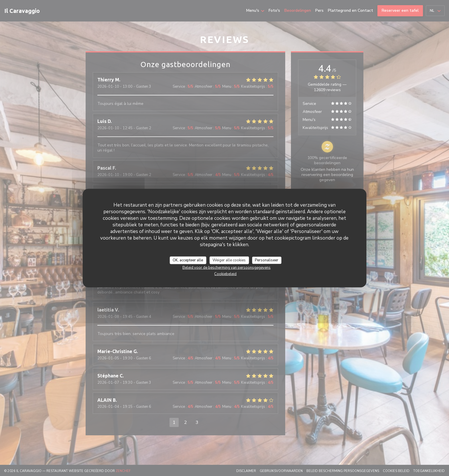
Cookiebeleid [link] (225, 274)
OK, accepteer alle (188, 260)
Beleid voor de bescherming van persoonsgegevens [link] (227, 268)
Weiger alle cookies (229, 260)
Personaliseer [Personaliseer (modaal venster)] (267, 260)
